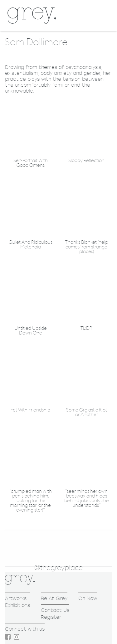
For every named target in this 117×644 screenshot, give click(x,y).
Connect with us (25, 629)
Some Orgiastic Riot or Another (87, 412)
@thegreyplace (58, 568)
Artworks (16, 598)
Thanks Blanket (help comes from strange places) (87, 247)
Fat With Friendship (30, 410)
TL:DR (86, 328)
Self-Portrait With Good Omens (31, 163)
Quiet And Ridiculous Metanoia (31, 245)
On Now (88, 598)
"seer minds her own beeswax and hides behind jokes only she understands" (87, 498)
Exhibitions (17, 605)
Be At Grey (54, 598)
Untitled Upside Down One (31, 331)
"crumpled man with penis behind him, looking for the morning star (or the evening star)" (31, 501)
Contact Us (55, 610)
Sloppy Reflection (86, 161)
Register (51, 617)
